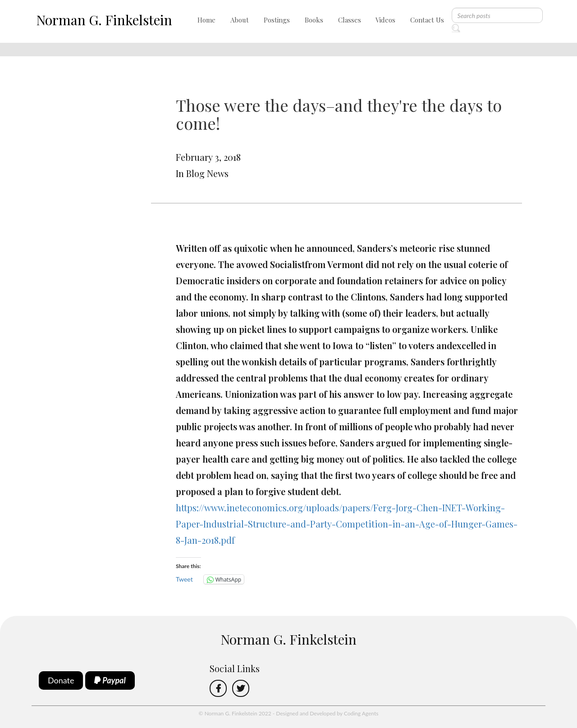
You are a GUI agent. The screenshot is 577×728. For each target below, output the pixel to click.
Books (314, 20)
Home (206, 20)
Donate (61, 680)
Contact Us (427, 20)
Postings (277, 20)
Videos (385, 20)
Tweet (184, 579)
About (240, 20)
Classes (350, 20)
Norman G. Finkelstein (104, 20)
